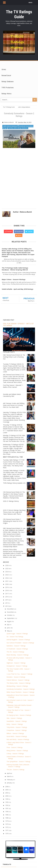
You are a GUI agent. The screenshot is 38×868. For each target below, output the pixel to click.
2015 (7, 600)
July (8, 625)
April (8, 773)
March (9, 776)
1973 (7, 824)
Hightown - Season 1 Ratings (16, 663)
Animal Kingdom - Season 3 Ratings (18, 640)
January (9, 783)
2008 (7, 787)
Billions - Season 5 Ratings (15, 733)
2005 (7, 790)
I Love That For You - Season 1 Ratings (19, 674)
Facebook (19, 231)
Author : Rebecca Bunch (22, 212)
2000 (7, 796)
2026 (7, 565)
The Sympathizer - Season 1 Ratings (18, 761)
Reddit (8, 231)
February (10, 780)
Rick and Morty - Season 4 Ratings (18, 739)
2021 (7, 581)
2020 (7, 584)
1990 (7, 812)
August (9, 621)
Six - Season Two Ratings (15, 637)
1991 (7, 808)
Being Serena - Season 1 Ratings (17, 751)
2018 (7, 590)
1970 (7, 834)
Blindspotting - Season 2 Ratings (17, 686)
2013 (7, 606)
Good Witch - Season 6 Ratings (17, 736)
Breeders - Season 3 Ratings (16, 677)
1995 (7, 802)
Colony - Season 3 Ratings (15, 754)
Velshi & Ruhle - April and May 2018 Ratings (18, 289)
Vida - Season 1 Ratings (14, 718)
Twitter (29, 231)
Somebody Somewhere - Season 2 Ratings (21, 689)
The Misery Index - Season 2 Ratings (19, 683)
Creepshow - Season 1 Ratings (17, 730)
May (8, 631)
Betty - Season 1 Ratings (15, 724)
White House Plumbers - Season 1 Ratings (20, 692)
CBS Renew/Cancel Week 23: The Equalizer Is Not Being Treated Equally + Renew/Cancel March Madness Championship (14, 495)
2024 (7, 572)
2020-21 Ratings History (11, 501)
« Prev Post (6, 300)
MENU (30, 3)
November (10, 612)
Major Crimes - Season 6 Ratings (14, 279)
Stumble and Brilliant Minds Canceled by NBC (12, 395)
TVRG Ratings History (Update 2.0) (14, 483)
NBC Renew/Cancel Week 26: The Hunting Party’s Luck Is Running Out (14, 357)
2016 (7, 597)
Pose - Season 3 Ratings (15, 747)
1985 (7, 815)
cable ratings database (10, 126)
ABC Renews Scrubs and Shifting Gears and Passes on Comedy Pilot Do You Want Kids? (14, 405)
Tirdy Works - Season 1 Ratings (17, 727)
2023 (7, 575)
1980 (7, 818)
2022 (7, 578)
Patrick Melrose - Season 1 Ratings (18, 680)
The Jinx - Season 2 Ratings (16, 770)
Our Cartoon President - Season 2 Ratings (20, 643)
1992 (7, 805)
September (10, 618)
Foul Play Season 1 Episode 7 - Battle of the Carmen (13, 386)
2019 (7, 587)
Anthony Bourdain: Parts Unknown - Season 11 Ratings (18, 766)
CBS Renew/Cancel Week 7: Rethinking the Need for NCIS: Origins (13, 521)
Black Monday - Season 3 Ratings (18, 655)
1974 (7, 821)
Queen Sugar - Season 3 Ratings (17, 634)
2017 (7, 594)
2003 (7, 793)
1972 (7, 827)
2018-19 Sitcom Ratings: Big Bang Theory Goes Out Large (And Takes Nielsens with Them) (14, 512)
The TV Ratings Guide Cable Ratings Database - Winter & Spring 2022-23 (15, 269)
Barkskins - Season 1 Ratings (16, 646)
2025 (7, 569)
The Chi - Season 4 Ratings (15, 652)
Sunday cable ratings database (18, 128)
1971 (7, 830)
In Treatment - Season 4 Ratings (17, 649)
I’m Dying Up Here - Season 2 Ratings (19, 715)
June (8, 628)
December (10, 609)
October (10, 615)
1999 (7, 799)
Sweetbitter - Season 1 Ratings (17, 721)
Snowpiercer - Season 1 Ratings (17, 666)
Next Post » (31, 301)
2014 (7, 603)
